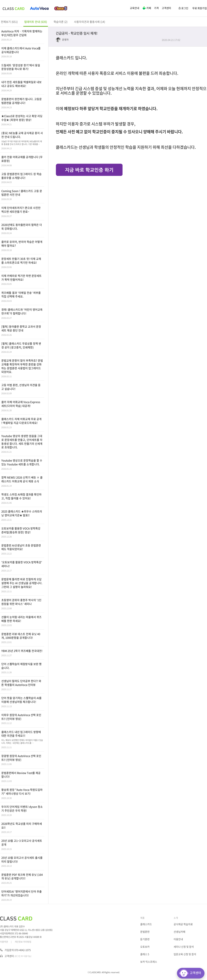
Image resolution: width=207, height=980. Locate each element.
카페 (147, 8)
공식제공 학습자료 (183, 924)
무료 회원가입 (200, 8)
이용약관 (4, 942)
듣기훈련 (145, 939)
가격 (156, 8)
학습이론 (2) (61, 22)
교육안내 (135, 8)
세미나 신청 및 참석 (184, 947)
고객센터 (166, 8)
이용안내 (178, 939)
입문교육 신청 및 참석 (185, 954)
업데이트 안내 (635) (36, 22)
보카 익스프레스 (149, 962)
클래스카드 (146, 924)
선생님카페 (179, 932)
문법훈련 (145, 932)
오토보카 (145, 947)
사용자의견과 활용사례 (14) (89, 22)
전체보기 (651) (9, 22)
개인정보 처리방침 (23, 942)
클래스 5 (145, 954)
